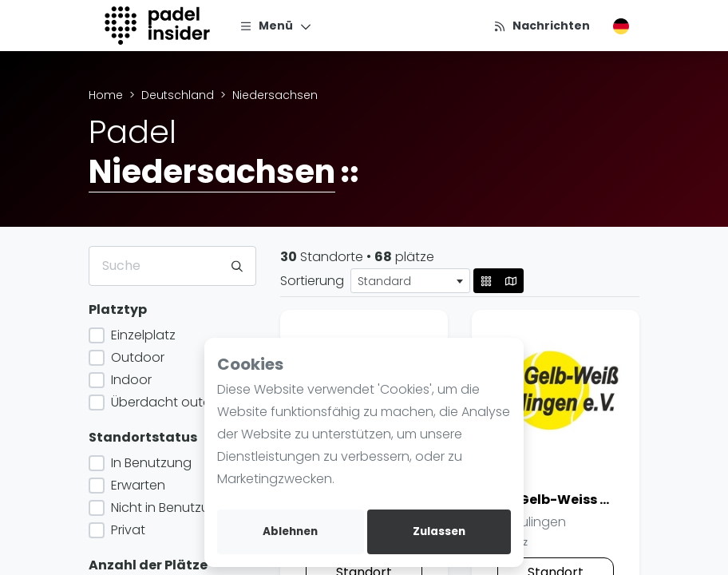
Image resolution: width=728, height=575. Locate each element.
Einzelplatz (142, 335)
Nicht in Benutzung (167, 508)
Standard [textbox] (384, 281)
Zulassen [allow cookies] (439, 531)
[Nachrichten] (542, 26)
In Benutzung (150, 463)
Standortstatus (143, 437)
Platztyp (118, 309)
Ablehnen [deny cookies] (290, 531)
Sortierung (312, 281)
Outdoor (136, 357)
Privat (127, 530)
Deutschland (178, 95)
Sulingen (532, 522)
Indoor (130, 380)
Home (106, 95)
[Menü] (276, 26)
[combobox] (410, 281)
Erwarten (136, 485)
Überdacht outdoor (170, 402)
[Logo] (159, 26)
